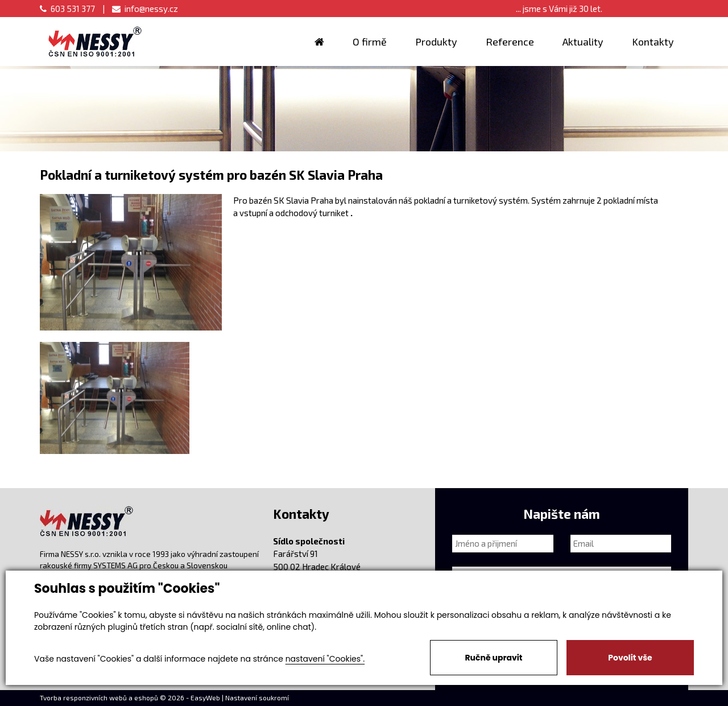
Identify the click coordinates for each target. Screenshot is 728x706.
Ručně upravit (493, 658)
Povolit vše (630, 658)
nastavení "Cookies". (325, 659)
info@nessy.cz (145, 9)
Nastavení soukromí (257, 697)
